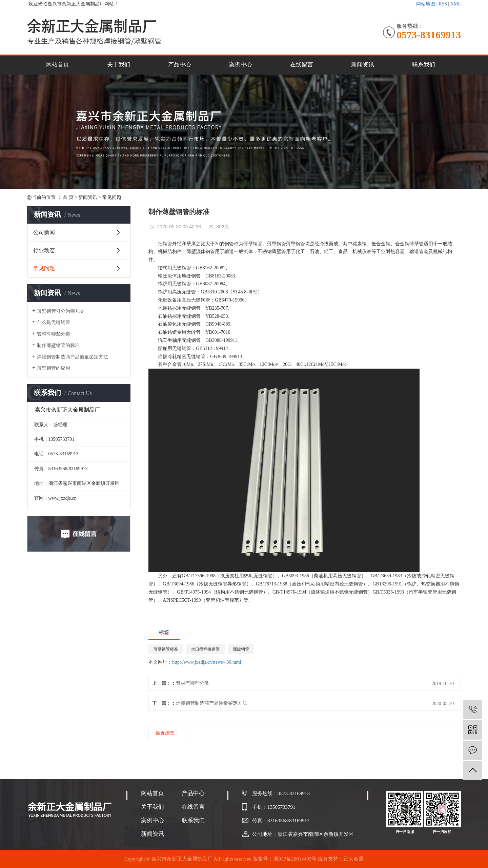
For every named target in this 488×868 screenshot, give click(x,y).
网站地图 (426, 4)
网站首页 (58, 65)
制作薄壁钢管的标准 (58, 345)
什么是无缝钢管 (54, 322)
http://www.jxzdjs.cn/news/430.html (207, 662)
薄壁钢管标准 (166, 649)
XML (456, 4)
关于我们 (119, 65)
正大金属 (353, 859)
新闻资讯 (363, 65)
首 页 (68, 197)
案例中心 (241, 65)
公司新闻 (44, 232)
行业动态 (44, 250)
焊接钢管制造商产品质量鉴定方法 (73, 357)
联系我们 (424, 65)
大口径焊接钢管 (205, 649)
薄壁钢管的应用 (54, 368)
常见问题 (112, 197)
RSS (443, 4)
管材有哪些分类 (54, 334)
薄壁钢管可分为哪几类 (61, 311)
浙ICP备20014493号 (295, 859)
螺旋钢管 (241, 649)
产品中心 (180, 65)
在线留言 (302, 65)
